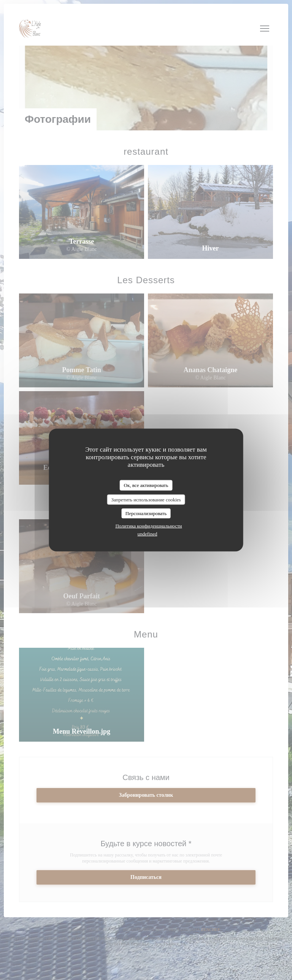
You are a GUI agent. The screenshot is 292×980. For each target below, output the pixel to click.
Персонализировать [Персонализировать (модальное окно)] (146, 513)
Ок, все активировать (146, 485)
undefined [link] (148, 534)
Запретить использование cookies (146, 499)
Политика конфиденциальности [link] (148, 526)
